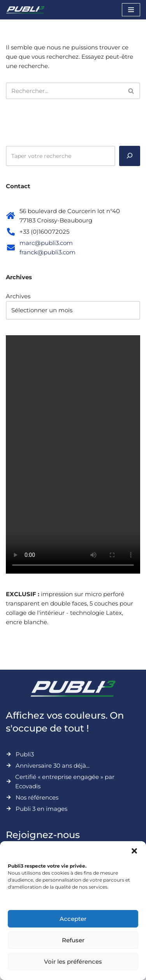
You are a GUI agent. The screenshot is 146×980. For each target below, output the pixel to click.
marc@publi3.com (46, 243)
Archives (18, 296)
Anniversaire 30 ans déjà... (53, 766)
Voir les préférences (73, 962)
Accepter (73, 919)
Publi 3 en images (41, 809)
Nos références (37, 797)
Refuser (73, 940)
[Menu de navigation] (131, 10)
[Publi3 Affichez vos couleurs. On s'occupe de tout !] (25, 10)
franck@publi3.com (47, 252)
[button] (134, 851)
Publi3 (25, 754)
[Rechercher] (64, 91)
